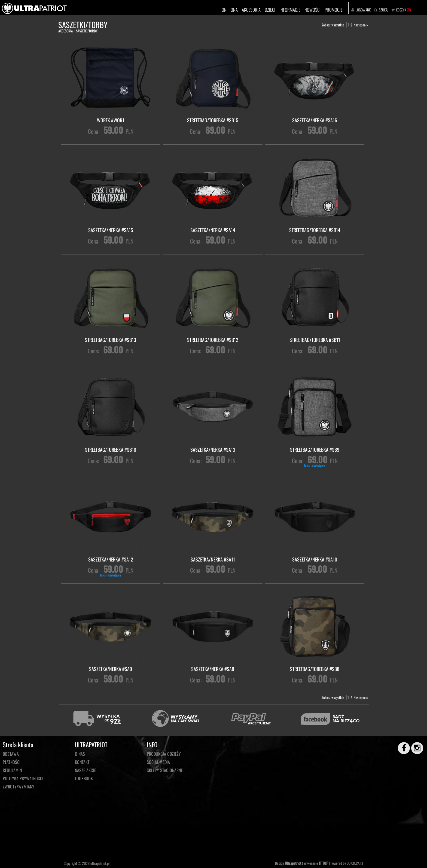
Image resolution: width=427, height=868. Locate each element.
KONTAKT (82, 762)
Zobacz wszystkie (333, 25)
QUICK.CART (355, 863)
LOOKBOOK (84, 778)
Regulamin (12, 770)
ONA (234, 10)
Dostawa (11, 754)
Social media (158, 762)
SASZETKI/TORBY (87, 31)
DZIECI (270, 10)
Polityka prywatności (23, 778)
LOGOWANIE (363, 10)
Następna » (361, 25)
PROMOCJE (334, 10)
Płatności (12, 762)
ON (224, 10)
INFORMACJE (290, 10)
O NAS (80, 754)
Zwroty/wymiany (19, 787)
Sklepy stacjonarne (165, 770)
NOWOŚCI (312, 10)
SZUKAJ (384, 10)
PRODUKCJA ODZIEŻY (164, 754)
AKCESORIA (251, 10)
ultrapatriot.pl (100, 863)
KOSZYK (401, 10)
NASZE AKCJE (86, 770)
